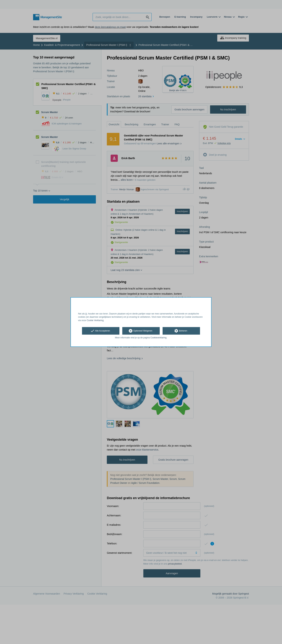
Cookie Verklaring (95, 320)
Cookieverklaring (158, 338)
